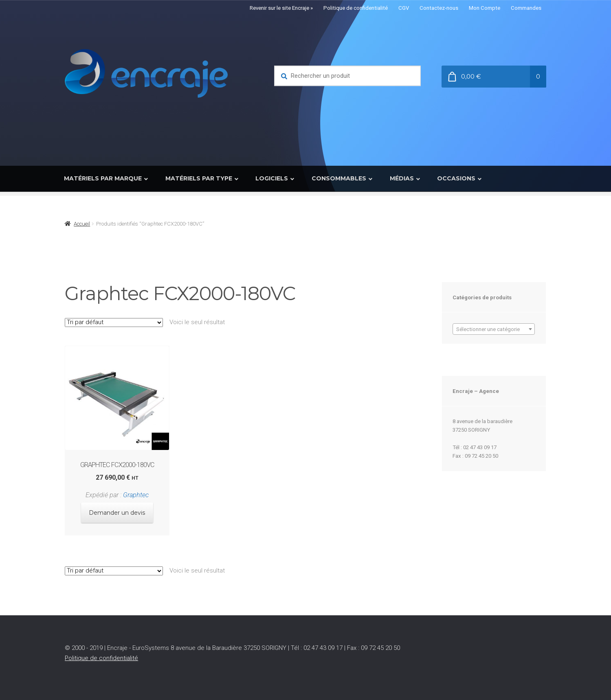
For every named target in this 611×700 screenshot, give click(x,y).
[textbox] (494, 329)
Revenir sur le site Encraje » (281, 8)
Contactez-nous (439, 8)
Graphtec (135, 493)
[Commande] (114, 323)
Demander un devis (117, 509)
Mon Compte (485, 8)
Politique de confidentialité (356, 8)
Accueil (82, 224)
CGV (404, 8)
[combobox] (494, 329)
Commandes (526, 8)
